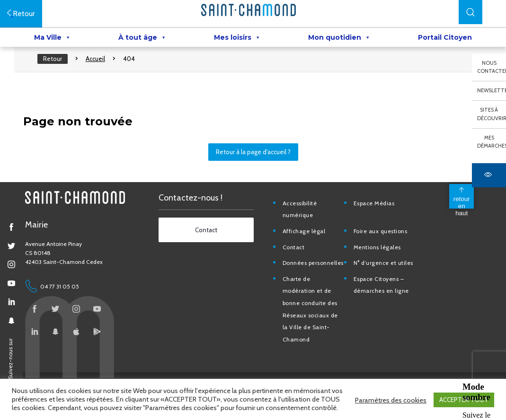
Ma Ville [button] (53, 38)
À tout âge (142, 38)
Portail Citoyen (445, 38)
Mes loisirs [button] (237, 38)
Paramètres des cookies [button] (391, 401)
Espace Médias (376, 215)
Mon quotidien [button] (339, 38)
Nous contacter (492, 67)
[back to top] (456, 209)
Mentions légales (379, 259)
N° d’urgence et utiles (385, 276)
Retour (58, 66)
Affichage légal (307, 244)
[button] (470, 12)
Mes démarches (492, 142)
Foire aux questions (382, 244)
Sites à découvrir (492, 114)
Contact (297, 259)
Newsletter (492, 90)
